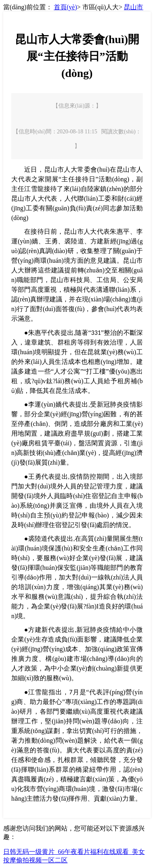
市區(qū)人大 (101, 7)
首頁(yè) (66, 7)
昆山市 (133, 7)
